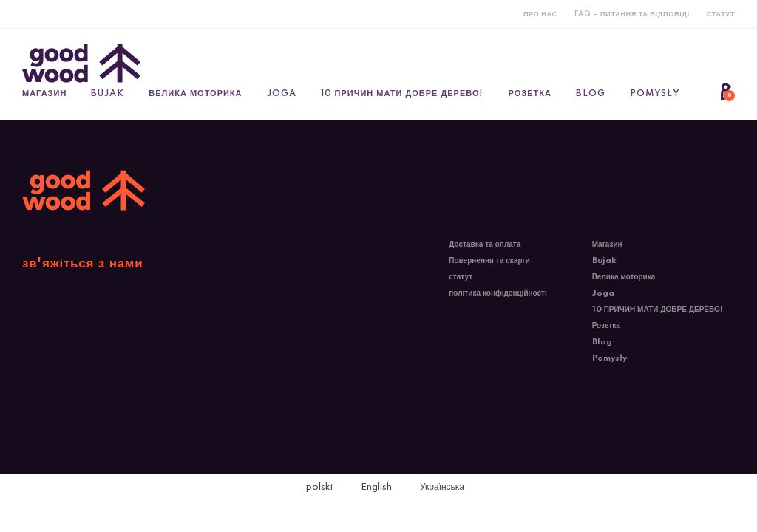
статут (721, 14)
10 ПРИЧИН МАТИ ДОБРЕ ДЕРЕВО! (403, 94)
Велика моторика (195, 94)
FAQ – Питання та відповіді (632, 14)
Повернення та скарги (489, 261)
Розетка (530, 94)
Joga (282, 94)
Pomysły (655, 94)
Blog (591, 94)
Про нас (540, 14)
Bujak (108, 94)
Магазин (44, 94)
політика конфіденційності (498, 293)
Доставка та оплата (485, 245)
